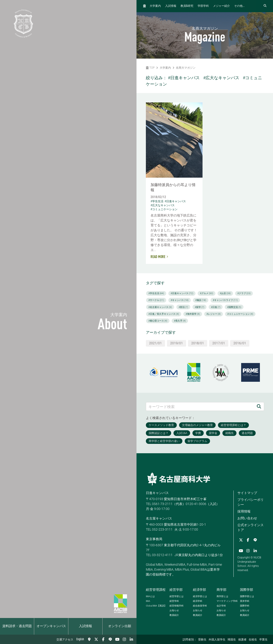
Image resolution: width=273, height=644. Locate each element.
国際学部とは (247, 596)
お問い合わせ (247, 518)
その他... (239, 6)
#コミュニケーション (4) (240, 314)
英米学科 (245, 601)
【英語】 (156, 606)
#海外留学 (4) (193, 314)
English (80, 639)
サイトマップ (247, 493)
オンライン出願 (120, 626)
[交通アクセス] (89, 639)
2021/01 (155, 343)
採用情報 (244, 511)
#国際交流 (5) (234, 307)
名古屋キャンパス (159, 518)
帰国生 (232, 640)
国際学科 (245, 606)
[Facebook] (103, 639)
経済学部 (199, 590)
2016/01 (240, 343)
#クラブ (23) (244, 293)
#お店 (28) (225, 293)
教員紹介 (174, 615)
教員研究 (187, 6)
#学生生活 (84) (156, 293)
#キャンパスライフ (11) (225, 300)
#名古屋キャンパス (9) (160, 307)
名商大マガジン (186, 68)
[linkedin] (131, 639)
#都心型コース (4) (158, 321)
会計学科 (221, 606)
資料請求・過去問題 (17, 626)
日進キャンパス (157, 493)
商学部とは (222, 596)
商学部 (221, 590)
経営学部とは (177, 596)
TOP (150, 68)
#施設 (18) (201, 300)
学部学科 (203, 6)
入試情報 (85, 626)
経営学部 (176, 590)
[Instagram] (124, 639)
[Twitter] (96, 639)
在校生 (253, 640)
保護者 (242, 640)
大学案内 (155, 6)
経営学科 (174, 601)
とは (150, 596)
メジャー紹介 (221, 6)
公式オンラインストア (251, 527)
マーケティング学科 (227, 601)
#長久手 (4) (180, 321)
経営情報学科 (177, 606)
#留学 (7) (199, 307)
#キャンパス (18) (180, 300)
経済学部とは (200, 596)
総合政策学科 (200, 606)
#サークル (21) (156, 300)
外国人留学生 (217, 640)
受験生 (202, 640)
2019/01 (177, 343)
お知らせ (174, 610)
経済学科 (198, 601)
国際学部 (247, 590)
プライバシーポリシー (251, 502)
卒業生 (263, 640)
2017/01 (219, 343)
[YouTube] (117, 639)
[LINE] (110, 639)
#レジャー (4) (214, 314)
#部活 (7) (183, 307)
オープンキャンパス (51, 626)
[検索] (259, 406)
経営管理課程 (156, 590)
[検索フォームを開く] (265, 6)
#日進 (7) (216, 307)
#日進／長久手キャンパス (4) (164, 314)
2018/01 (198, 343)
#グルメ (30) (207, 293)
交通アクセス (65, 640)
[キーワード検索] (200, 406)
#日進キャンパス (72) (182, 293)
